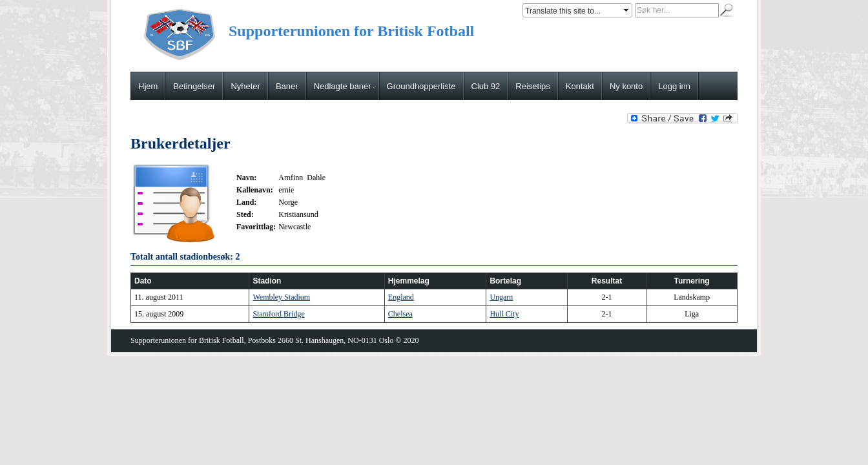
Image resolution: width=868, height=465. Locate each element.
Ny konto (626, 86)
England (401, 297)
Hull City (504, 314)
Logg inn (674, 86)
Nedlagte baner (345, 86)
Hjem (148, 86)
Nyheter (245, 86)
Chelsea (400, 314)
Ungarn (501, 297)
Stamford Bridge (278, 314)
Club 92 (486, 86)
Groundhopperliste (421, 86)
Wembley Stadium (281, 297)
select (627, 10)
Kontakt (580, 86)
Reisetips (532, 86)
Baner (287, 86)
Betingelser (194, 86)
